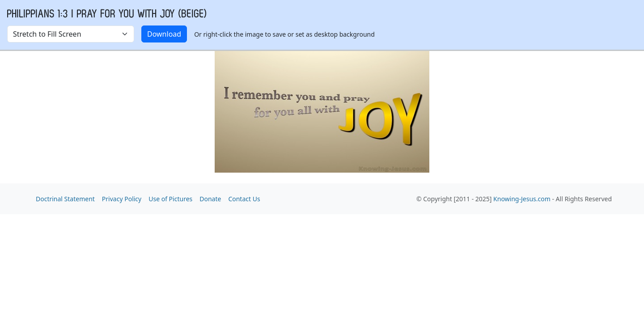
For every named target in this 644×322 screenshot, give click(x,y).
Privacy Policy (122, 199)
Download (164, 34)
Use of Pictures (170, 199)
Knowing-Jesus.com (522, 199)
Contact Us (244, 199)
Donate (210, 199)
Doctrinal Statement (65, 199)
